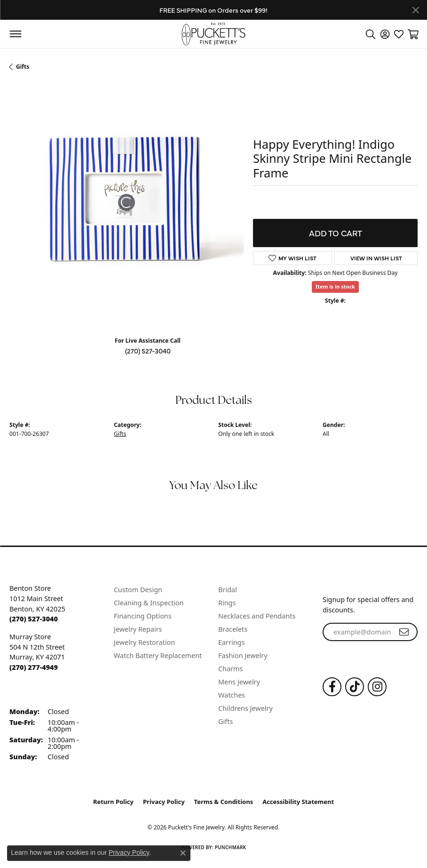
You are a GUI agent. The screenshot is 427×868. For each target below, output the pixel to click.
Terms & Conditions (224, 802)
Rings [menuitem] (227, 603)
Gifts (23, 67)
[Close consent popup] (183, 853)
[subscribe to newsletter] (404, 632)
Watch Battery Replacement (158, 655)
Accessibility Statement (298, 802)
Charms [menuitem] (230, 669)
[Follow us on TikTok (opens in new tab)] (355, 687)
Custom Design (138, 590)
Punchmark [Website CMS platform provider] (231, 847)
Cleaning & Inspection (149, 603)
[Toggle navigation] (15, 34)
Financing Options (143, 616)
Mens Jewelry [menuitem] (239, 682)
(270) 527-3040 (148, 351)
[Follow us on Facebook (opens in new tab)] (332, 687)
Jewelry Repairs (138, 629)
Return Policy (113, 802)
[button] (371, 34)
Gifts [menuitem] (225, 721)
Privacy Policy (164, 802)
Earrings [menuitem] (231, 642)
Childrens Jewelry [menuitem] (245, 708)
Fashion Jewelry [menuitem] (243, 655)
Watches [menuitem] (232, 695)
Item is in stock (335, 286)
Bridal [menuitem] (228, 590)
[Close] (415, 10)
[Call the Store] (34, 619)
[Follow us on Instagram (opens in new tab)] (377, 687)
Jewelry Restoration (144, 642)
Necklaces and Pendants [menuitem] (257, 616)
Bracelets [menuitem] (233, 629)
